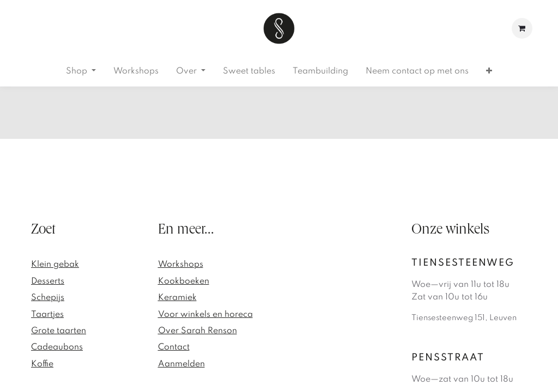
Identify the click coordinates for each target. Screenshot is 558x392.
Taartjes (47, 315)
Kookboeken (184, 281)
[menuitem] (81, 71)
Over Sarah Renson (198, 331)
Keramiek (177, 298)
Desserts (48, 281)
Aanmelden (181, 364)
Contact (174, 347)
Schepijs (48, 298)
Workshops (181, 265)
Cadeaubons (57, 347)
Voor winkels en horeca (205, 315)
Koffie (42, 364)
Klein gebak (55, 265)
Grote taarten (59, 331)
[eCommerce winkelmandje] (522, 28)
